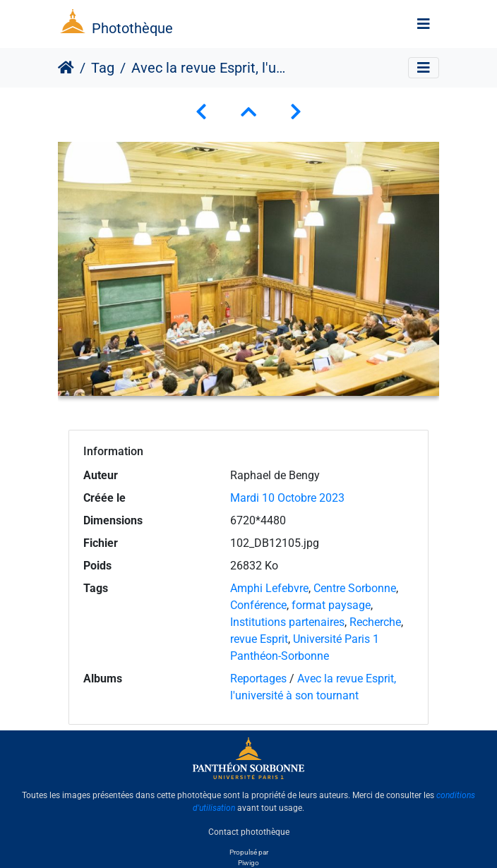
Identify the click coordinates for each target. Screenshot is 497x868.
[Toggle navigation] (424, 24)
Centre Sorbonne (355, 588)
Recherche (375, 622)
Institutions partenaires (287, 622)
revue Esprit (259, 639)
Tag (103, 68)
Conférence (258, 605)
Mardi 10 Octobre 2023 (287, 498)
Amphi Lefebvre (269, 588)
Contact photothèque (249, 832)
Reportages (258, 679)
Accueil (66, 68)
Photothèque (132, 28)
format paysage (331, 605)
